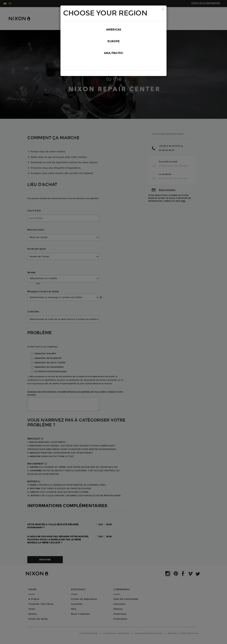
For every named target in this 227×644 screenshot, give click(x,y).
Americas (114, 30)
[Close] (163, 10)
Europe (113, 41)
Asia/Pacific (114, 53)
